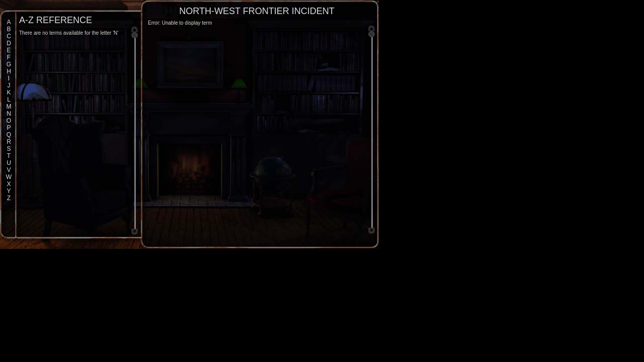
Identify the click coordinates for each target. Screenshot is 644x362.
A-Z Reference (56, 20)
